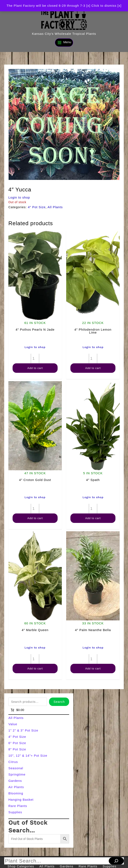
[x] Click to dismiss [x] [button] (104, 6)
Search (59, 702)
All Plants (55, 207)
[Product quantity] (35, 359)
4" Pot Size (37, 207)
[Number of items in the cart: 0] (17, 710)
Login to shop (19, 197)
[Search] (116, 861)
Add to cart (35, 368)
